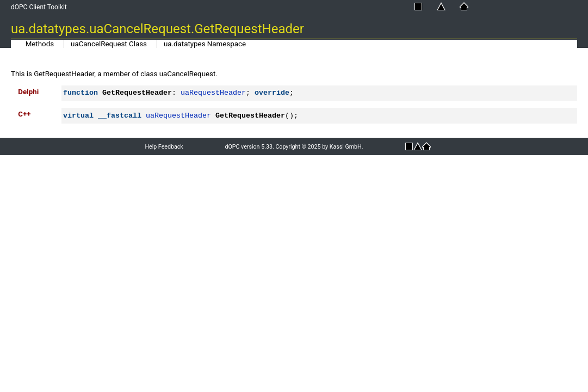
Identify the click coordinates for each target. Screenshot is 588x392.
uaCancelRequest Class (109, 44)
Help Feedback (164, 147)
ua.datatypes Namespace (205, 44)
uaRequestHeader (213, 93)
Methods (40, 44)
